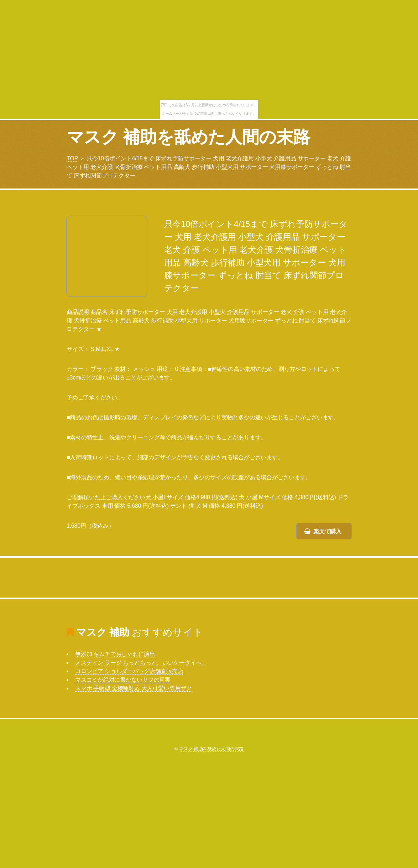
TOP (72, 158)
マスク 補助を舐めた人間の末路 (188, 137)
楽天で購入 (327, 531)
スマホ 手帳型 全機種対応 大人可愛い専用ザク (134, 688)
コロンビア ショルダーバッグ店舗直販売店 (129, 671)
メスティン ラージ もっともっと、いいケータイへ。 (141, 663)
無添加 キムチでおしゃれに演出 (115, 654)
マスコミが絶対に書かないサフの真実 (123, 680)
